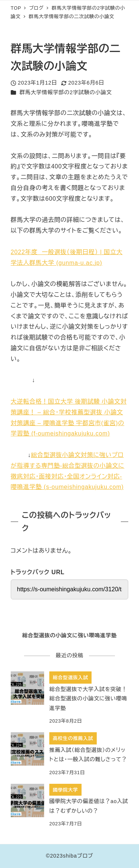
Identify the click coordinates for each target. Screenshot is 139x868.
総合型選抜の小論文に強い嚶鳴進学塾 (69, 635)
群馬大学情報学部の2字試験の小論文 (66, 92)
